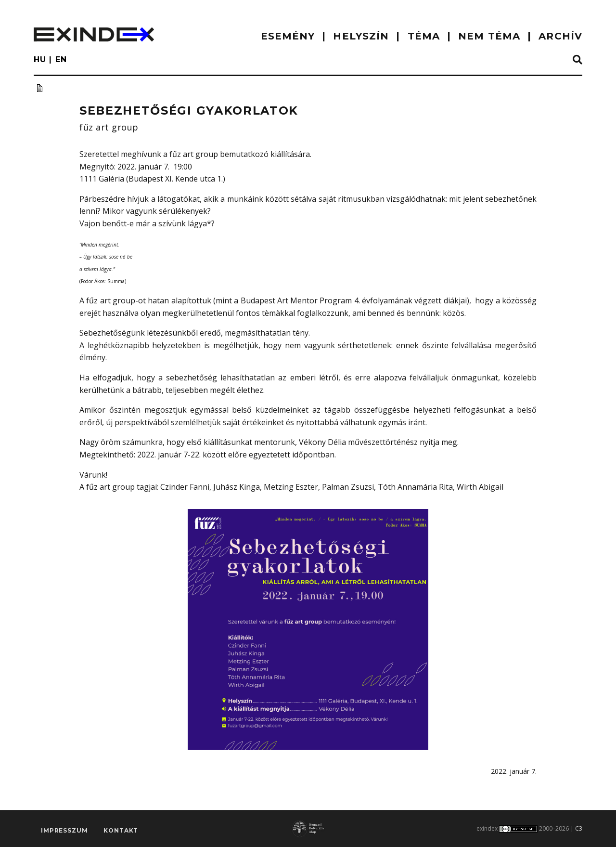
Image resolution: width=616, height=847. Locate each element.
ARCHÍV (560, 36)
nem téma (489, 36)
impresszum (64, 830)
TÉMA (424, 36)
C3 (579, 828)
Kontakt (121, 830)
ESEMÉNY (288, 36)
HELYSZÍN (361, 36)
